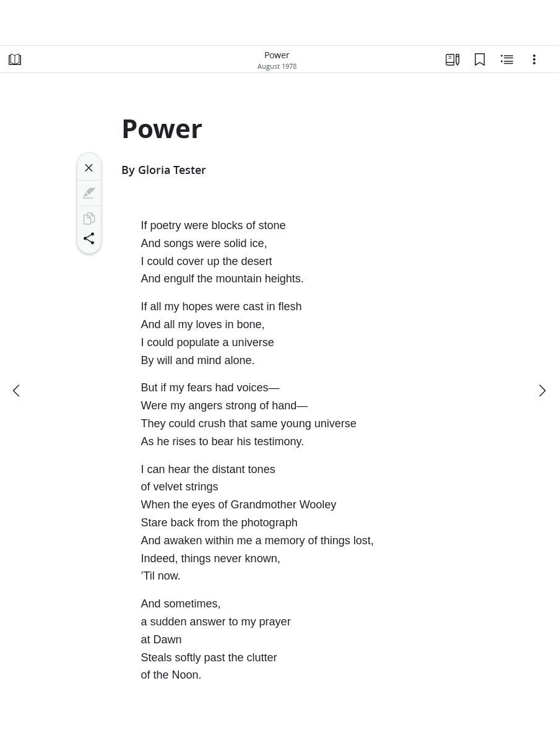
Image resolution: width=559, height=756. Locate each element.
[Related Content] (507, 59)
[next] (542, 391)
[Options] (534, 59)
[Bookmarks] (480, 59)
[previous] (17, 391)
